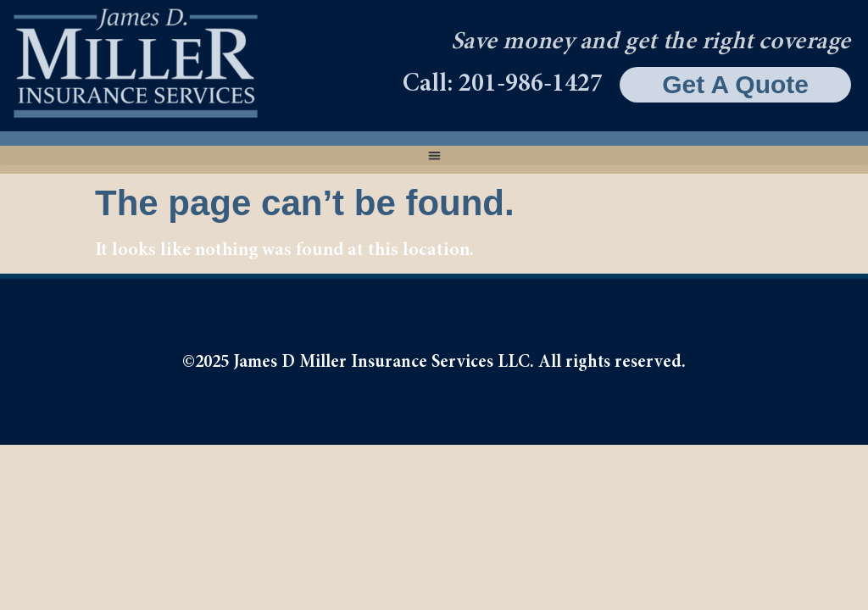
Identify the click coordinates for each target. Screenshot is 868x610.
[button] (434, 155)
